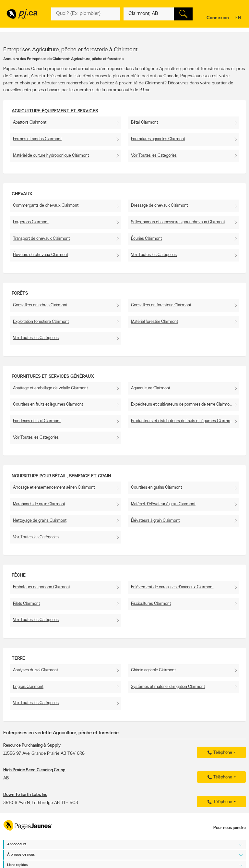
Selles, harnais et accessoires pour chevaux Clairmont (178, 222)
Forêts (20, 293)
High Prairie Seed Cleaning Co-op (34, 770)
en (239, 18)
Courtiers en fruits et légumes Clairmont (48, 404)
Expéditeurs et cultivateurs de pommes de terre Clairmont (182, 404)
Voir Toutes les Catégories (154, 156)
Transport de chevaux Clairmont (41, 239)
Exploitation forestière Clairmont (41, 322)
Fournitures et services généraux (53, 377)
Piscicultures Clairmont (151, 604)
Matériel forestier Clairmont (154, 322)
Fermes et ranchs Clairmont (37, 139)
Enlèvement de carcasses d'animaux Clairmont (172, 587)
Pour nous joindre (230, 828)
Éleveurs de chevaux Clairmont (41, 255)
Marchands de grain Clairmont (39, 504)
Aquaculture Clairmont (151, 388)
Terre (18, 659)
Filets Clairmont (26, 604)
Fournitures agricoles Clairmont (158, 139)
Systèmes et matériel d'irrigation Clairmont (168, 687)
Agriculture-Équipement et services (55, 111)
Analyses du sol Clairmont (36, 670)
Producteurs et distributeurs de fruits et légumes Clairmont (182, 421)
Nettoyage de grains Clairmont (40, 521)
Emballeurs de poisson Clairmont (41, 587)
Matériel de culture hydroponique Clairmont (51, 156)
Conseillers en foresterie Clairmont (161, 305)
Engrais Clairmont (28, 687)
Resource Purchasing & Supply (32, 746)
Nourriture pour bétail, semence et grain (61, 476)
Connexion (218, 18)
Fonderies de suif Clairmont (37, 421)
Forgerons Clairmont (31, 222)
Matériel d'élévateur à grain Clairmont (163, 504)
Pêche (19, 575)
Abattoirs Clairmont (30, 122)
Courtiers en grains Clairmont (156, 488)
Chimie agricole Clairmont (153, 670)
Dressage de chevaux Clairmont (159, 206)
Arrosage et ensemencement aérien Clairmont (54, 488)
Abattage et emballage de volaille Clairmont (50, 388)
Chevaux (22, 194)
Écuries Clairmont (146, 239)
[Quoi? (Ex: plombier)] (86, 14)
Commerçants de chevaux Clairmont (46, 206)
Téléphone (219, 753)
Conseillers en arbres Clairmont (40, 305)
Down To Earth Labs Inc (25, 795)
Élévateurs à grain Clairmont (155, 521)
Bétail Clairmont (144, 122)
